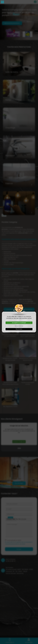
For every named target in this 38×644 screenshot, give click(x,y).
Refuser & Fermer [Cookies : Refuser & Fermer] (19, 326)
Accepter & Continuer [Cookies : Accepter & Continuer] (19, 323)
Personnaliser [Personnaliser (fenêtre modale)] (19, 329)
